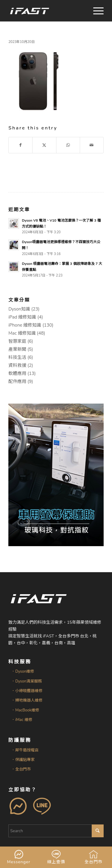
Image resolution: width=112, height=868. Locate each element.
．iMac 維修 (22, 720)
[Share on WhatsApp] (68, 145)
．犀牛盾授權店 (25, 750)
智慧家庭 (17, 341)
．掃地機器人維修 (27, 700)
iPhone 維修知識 (25, 325)
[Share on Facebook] (20, 145)
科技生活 (17, 357)
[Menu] (95, 11)
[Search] (56, 831)
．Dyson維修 (23, 671)
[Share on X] (44, 145)
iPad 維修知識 (22, 317)
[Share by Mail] (92, 145)
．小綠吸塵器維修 (27, 691)
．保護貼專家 (23, 760)
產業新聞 (17, 349)
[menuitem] (95, 11)
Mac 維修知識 (22, 333)
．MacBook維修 (25, 710)
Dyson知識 (19, 309)
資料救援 (17, 365)
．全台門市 (21, 769)
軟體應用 (17, 373)
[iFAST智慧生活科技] (46, 11)
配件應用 (17, 382)
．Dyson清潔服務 (27, 681)
